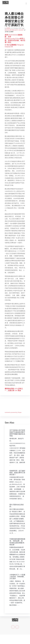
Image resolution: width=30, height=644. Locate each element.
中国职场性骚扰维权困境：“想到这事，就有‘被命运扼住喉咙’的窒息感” (17, 542)
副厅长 (17, 30)
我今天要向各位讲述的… (17, 506)
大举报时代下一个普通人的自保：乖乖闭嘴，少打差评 (17, 577)
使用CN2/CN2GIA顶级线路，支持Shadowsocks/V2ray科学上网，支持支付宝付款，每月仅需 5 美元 (15, 39)
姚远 (6, 30)
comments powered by (13, 412)
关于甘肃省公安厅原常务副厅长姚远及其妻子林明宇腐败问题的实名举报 (17, 433)
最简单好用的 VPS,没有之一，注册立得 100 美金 (14, 389)
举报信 (13, 30)
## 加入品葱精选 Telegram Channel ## (14, 46)
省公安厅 (21, 30)
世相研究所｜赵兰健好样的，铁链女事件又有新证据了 (17, 473)
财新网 (8, 28)
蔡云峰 (9, 30)
